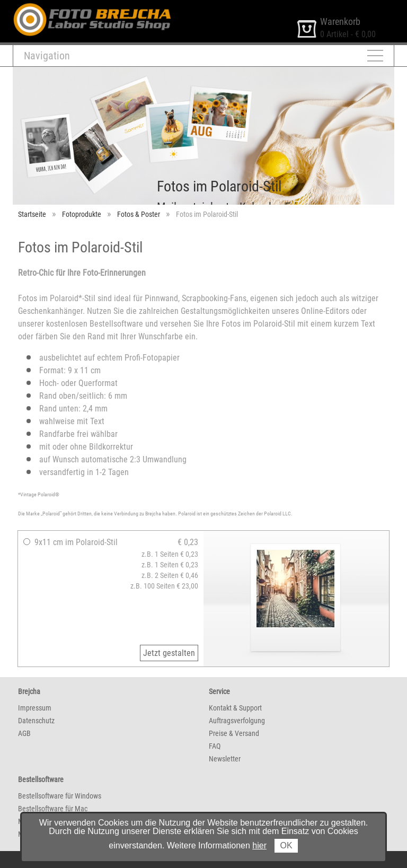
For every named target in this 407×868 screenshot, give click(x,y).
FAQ (215, 746)
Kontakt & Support (235, 708)
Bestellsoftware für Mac (53, 809)
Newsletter (225, 759)
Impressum (35, 708)
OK (286, 845)
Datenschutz (36, 721)
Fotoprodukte (82, 214)
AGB (24, 733)
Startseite (32, 214)
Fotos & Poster (139, 214)
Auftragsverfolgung (237, 721)
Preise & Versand (234, 733)
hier (259, 845)
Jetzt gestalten (169, 653)
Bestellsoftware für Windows (60, 796)
